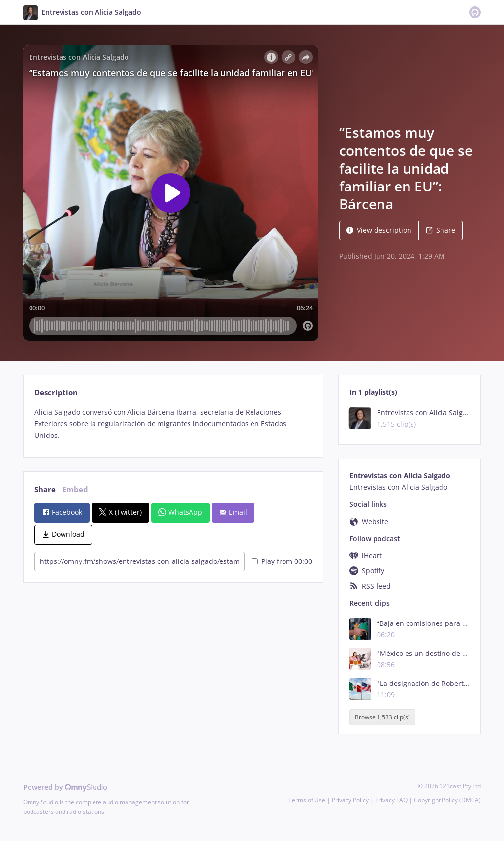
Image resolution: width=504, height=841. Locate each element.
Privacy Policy (350, 800)
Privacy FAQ (391, 800)
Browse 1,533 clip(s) (382, 717)
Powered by (65, 787)
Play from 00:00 (282, 561)
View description (379, 230)
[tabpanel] (173, 424)
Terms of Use (307, 800)
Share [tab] (45, 489)
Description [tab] (56, 392)
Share (441, 230)
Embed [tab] (75, 489)
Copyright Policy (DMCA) (447, 800)
